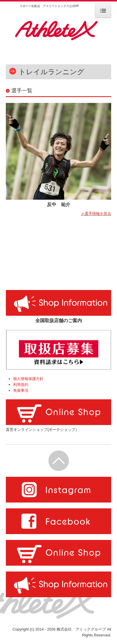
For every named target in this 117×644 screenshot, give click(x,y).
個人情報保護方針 (28, 379)
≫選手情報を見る (96, 214)
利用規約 (21, 385)
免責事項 (21, 390)
